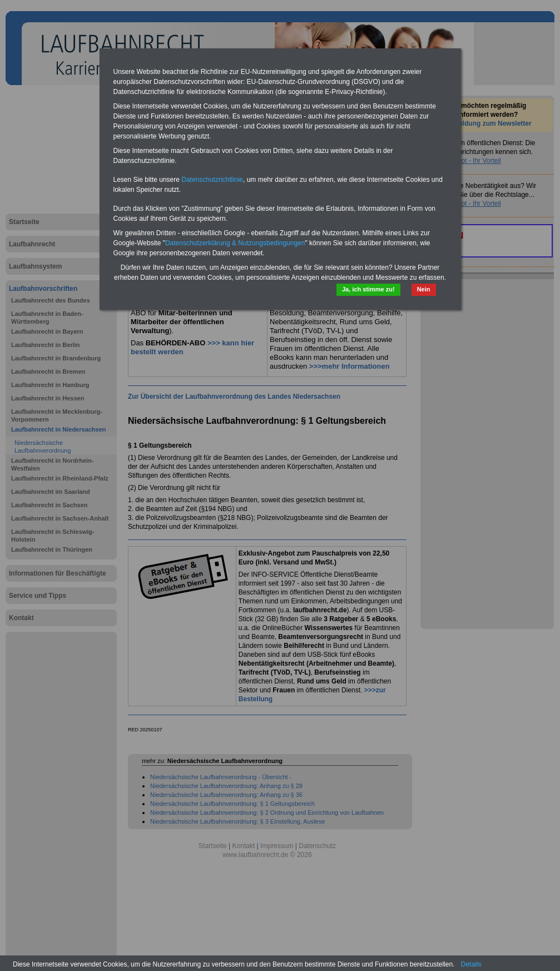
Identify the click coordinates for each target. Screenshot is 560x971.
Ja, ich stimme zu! (368, 289)
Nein (424, 289)
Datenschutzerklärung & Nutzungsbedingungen (235, 243)
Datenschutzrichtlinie (212, 180)
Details (471, 964)
